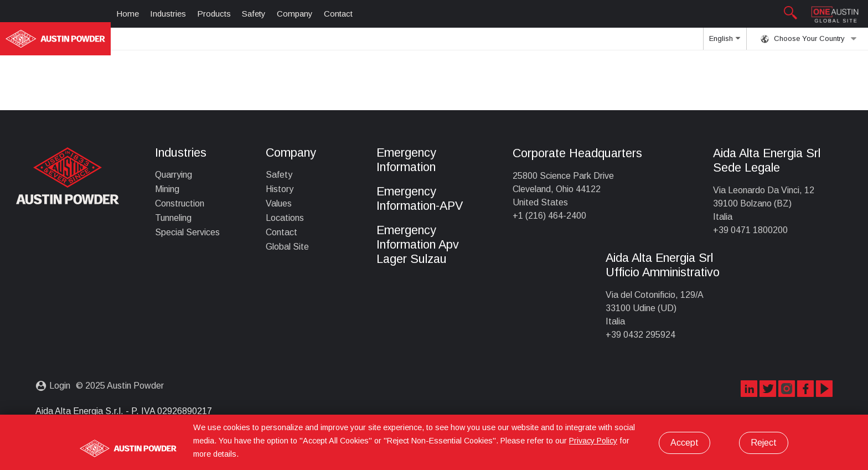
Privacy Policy (593, 441)
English (725, 42)
